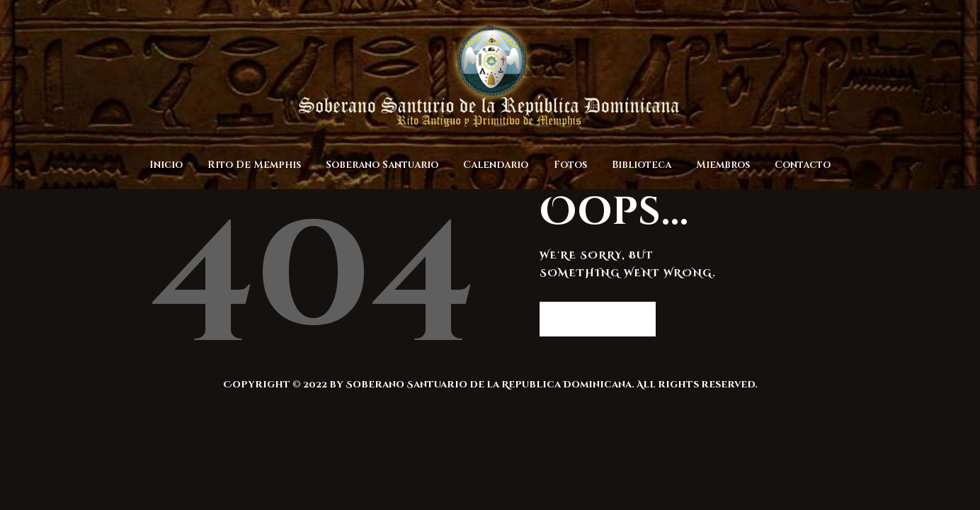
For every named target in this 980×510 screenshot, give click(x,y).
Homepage (591, 318)
